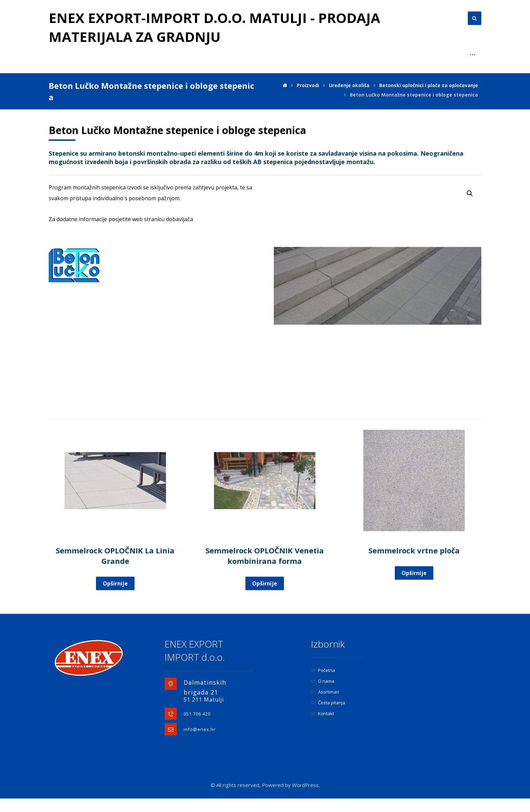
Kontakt (322, 727)
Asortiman (325, 705)
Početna (323, 684)
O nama (323, 695)
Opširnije (115, 597)
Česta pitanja (328, 716)
